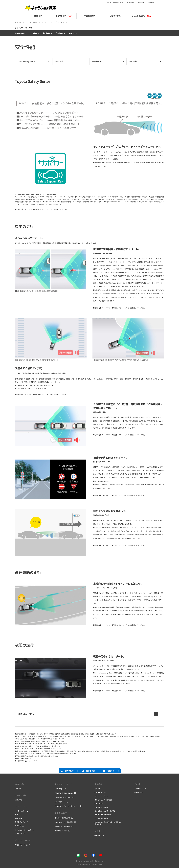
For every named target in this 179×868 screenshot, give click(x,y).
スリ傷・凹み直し (21, 834)
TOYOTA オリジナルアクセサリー (67, 806)
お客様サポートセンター (115, 2)
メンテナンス (21, 806)
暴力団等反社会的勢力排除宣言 (105, 811)
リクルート (99, 831)
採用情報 (141, 2)
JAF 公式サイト (60, 802)
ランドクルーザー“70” (24, 28)
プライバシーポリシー (102, 796)
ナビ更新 (18, 826)
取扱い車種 (19, 800)
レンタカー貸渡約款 (101, 818)
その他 (137, 784)
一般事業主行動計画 (101, 807)
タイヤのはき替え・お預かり (25, 830)
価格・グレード (21, 33)
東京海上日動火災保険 (62, 818)
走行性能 (46, 33)
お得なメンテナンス (22, 822)
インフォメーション (24, 840)
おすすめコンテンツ (64, 784)
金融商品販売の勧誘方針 (103, 815)
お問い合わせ (139, 792)
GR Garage (59, 789)
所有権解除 (131, 2)
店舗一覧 (18, 789)
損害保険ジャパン (61, 831)
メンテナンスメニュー (22, 811)
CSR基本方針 (99, 804)
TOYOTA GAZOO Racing (64, 793)
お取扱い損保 (61, 813)
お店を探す (20, 784)
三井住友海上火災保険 (62, 826)
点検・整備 (19, 818)
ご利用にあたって (140, 789)
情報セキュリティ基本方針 (103, 800)
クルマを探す (21, 795)
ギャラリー (73, 33)
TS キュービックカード (63, 797)
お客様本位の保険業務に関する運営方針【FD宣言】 (108, 823)
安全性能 (59, 33)
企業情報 (151, 2)
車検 (16, 815)
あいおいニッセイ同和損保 (64, 822)
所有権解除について (101, 792)
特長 (35, 33)
